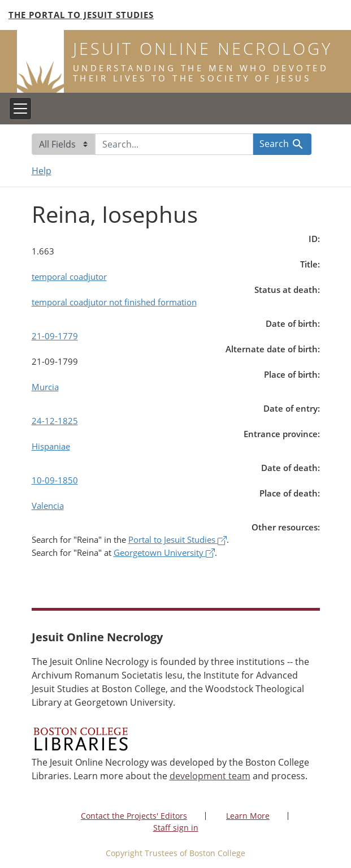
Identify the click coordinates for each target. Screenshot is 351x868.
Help (42, 171)
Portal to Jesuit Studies (177, 539)
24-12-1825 (55, 421)
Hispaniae (51, 446)
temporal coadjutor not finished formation (114, 302)
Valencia (48, 506)
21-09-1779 (55, 336)
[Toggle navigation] (20, 109)
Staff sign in (176, 828)
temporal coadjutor (69, 277)
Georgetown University (164, 552)
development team (210, 776)
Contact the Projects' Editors (134, 816)
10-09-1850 (55, 480)
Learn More (248, 816)
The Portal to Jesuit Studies (81, 15)
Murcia (45, 387)
